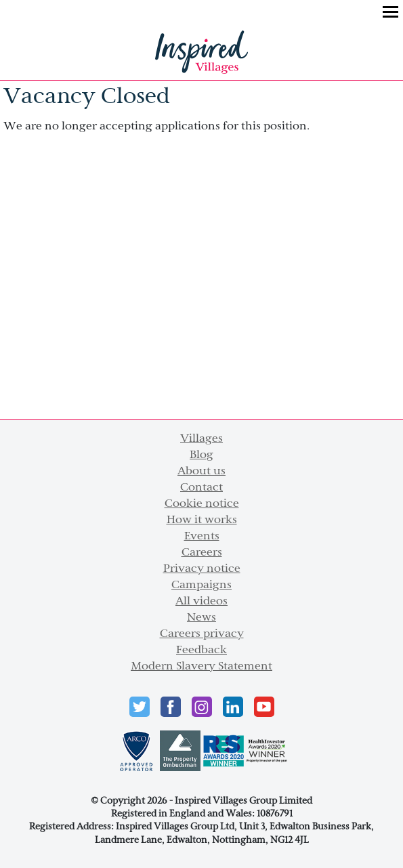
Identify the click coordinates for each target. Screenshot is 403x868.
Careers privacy (202, 634)
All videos (201, 602)
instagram (202, 707)
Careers (202, 553)
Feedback (201, 650)
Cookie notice (202, 504)
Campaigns (201, 585)
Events (202, 537)
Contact (201, 488)
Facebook (171, 707)
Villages (201, 439)
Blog (201, 455)
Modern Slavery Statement (201, 667)
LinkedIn (233, 707)
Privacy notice (202, 569)
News (201, 618)
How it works (202, 520)
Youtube (264, 707)
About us (201, 472)
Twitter (140, 707)
